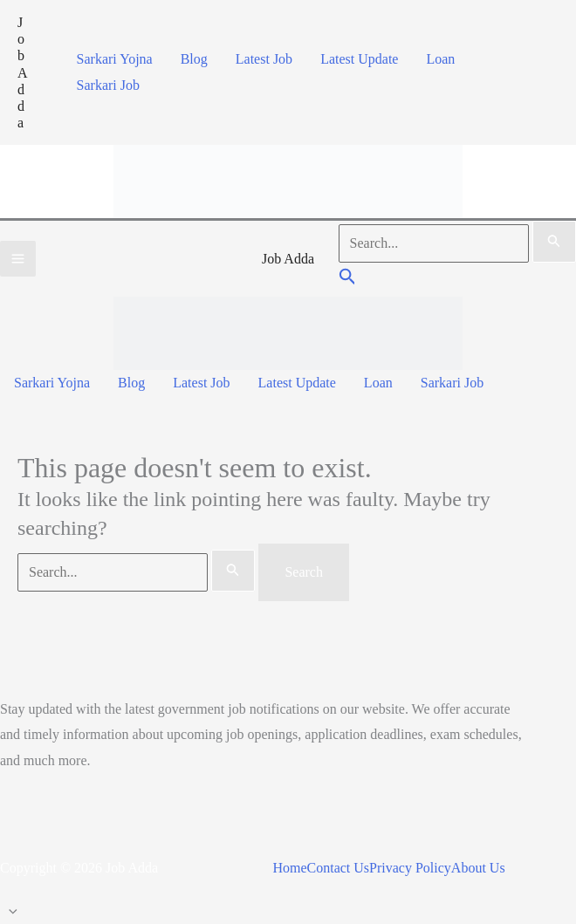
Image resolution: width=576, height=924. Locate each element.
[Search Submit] (554, 242)
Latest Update (359, 59)
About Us (478, 868)
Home (289, 868)
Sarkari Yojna (115, 59)
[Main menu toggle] (18, 259)
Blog (194, 59)
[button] (348, 279)
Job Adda (23, 72)
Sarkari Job (108, 85)
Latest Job (264, 59)
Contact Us (339, 868)
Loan (440, 59)
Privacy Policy (410, 868)
